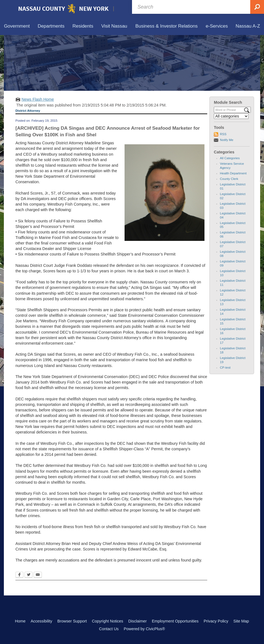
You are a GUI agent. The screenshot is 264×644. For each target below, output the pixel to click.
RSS (223, 134)
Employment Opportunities (175, 621)
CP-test (225, 368)
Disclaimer (137, 621)
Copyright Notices (107, 621)
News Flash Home (38, 99)
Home (20, 621)
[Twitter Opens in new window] (29, 575)
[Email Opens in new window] (38, 575)
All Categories (230, 158)
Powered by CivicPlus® (144, 629)
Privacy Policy (216, 621)
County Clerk (229, 179)
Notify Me (227, 140)
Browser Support (72, 621)
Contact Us (109, 629)
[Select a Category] (231, 116)
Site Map (241, 621)
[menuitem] (17, 26)
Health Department (233, 173)
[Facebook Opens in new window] (19, 575)
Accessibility (41, 621)
